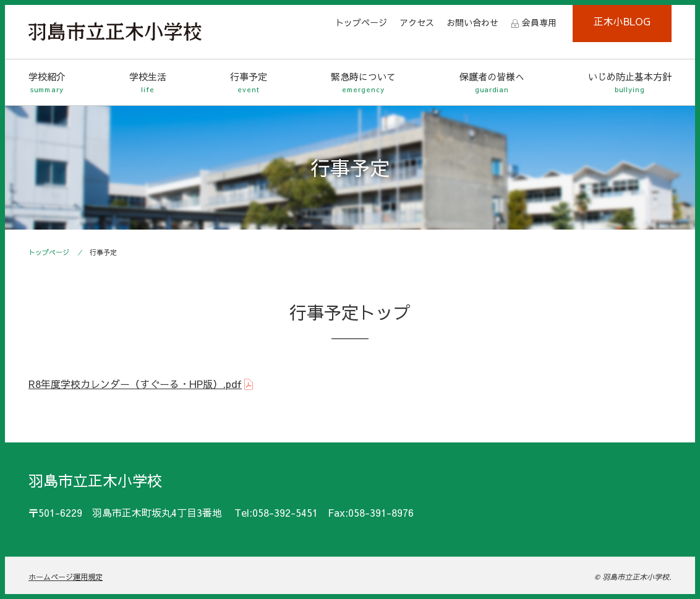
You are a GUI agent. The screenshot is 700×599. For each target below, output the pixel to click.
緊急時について (363, 83)
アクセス (417, 22)
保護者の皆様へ (492, 83)
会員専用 (539, 22)
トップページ (361, 22)
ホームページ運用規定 (66, 577)
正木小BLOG (622, 21)
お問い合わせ (472, 22)
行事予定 (249, 83)
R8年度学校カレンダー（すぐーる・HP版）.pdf (135, 384)
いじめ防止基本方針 (630, 83)
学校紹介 (47, 83)
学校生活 (148, 83)
